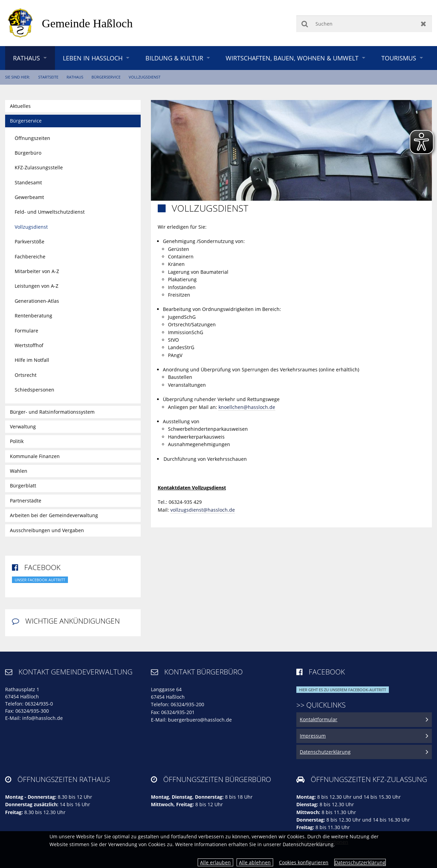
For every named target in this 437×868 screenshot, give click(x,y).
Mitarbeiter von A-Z (37, 271)
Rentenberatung (33, 316)
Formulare (26, 331)
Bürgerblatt (23, 486)
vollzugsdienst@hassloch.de (203, 510)
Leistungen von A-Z (37, 286)
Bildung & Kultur (174, 58)
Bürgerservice (106, 77)
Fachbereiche (30, 257)
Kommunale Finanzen (35, 456)
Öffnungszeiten (32, 138)
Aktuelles (20, 106)
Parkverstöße (30, 241)
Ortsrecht (26, 375)
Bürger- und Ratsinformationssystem (52, 412)
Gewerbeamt (29, 197)
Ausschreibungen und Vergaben (47, 530)
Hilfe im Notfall (32, 360)
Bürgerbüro (28, 153)
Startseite (48, 77)
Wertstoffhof (29, 345)
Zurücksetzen (424, 24)
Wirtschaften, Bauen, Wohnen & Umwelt (292, 58)
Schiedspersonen (34, 390)
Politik (17, 441)
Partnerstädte (26, 501)
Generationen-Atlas (37, 301)
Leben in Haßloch (93, 58)
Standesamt (28, 182)
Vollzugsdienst (145, 77)
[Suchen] (364, 24)
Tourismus (399, 58)
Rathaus (26, 58)
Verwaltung (23, 426)
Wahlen (19, 471)
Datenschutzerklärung (360, 862)
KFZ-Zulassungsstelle (39, 167)
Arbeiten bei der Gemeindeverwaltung (54, 515)
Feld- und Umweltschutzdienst (50, 212)
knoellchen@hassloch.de (247, 407)
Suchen (305, 24)
